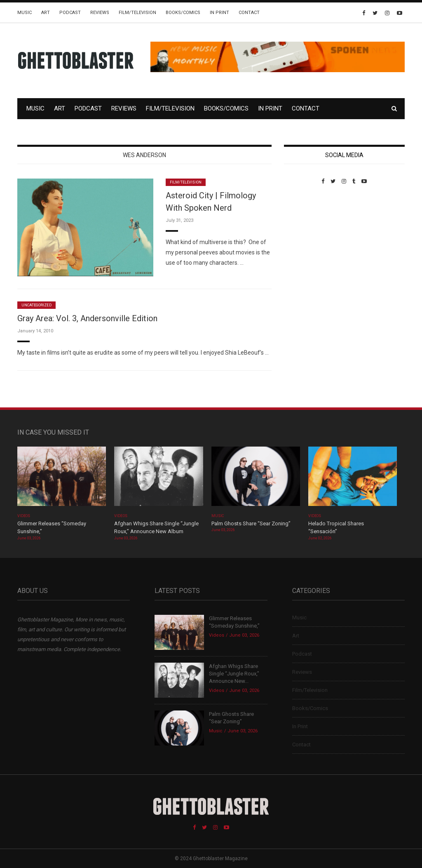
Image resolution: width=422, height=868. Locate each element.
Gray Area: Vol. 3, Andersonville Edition (87, 318)
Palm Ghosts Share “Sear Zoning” (251, 523)
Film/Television (137, 13)
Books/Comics (183, 13)
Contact (249, 13)
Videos (24, 516)
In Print (219, 13)
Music (25, 13)
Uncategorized (36, 305)
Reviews (100, 13)
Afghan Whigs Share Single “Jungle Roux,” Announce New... (234, 674)
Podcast (70, 13)
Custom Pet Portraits (308, 241)
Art (46, 13)
